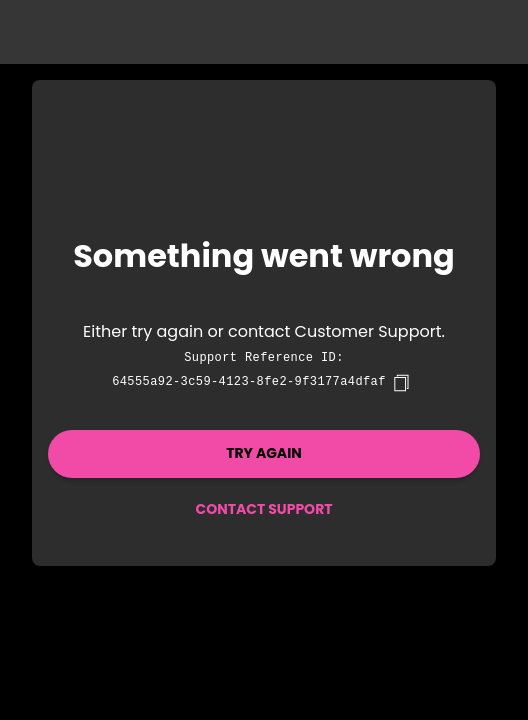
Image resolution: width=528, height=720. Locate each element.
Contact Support (263, 509)
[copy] (401, 383)
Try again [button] (264, 453)
